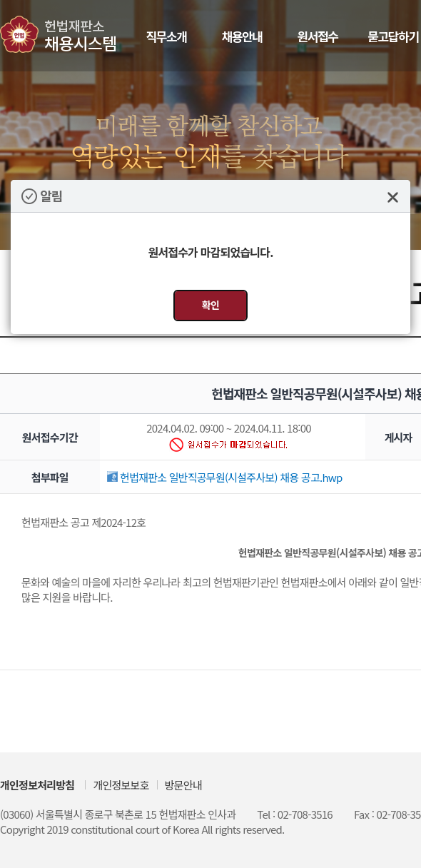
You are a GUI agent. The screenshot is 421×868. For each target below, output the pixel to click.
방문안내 (183, 785)
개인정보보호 (121, 785)
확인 (210, 305)
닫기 (393, 197)
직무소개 (166, 36)
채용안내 (242, 36)
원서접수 (317, 36)
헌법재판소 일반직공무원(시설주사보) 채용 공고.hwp (225, 477)
